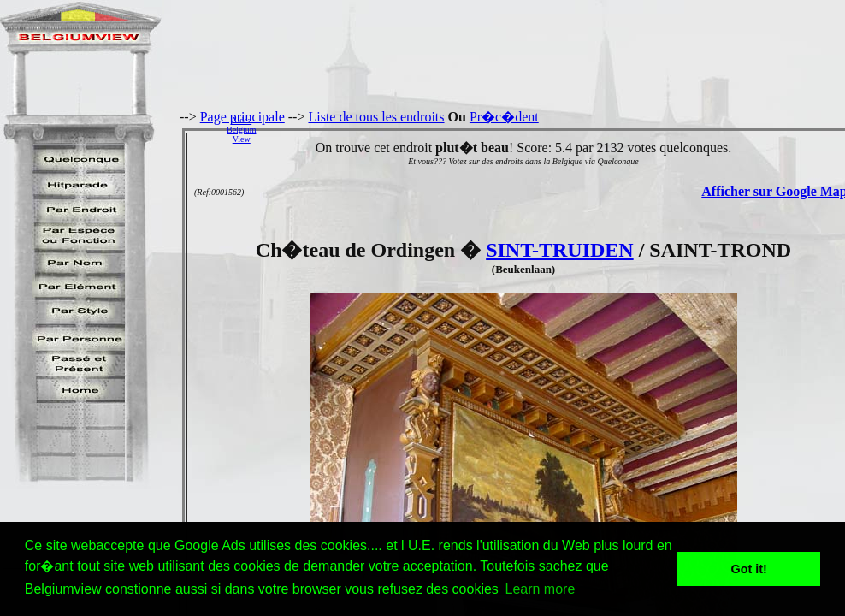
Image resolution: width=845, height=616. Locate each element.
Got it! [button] (749, 569)
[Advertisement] (555, 129)
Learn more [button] (540, 589)
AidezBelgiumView (241, 130)
